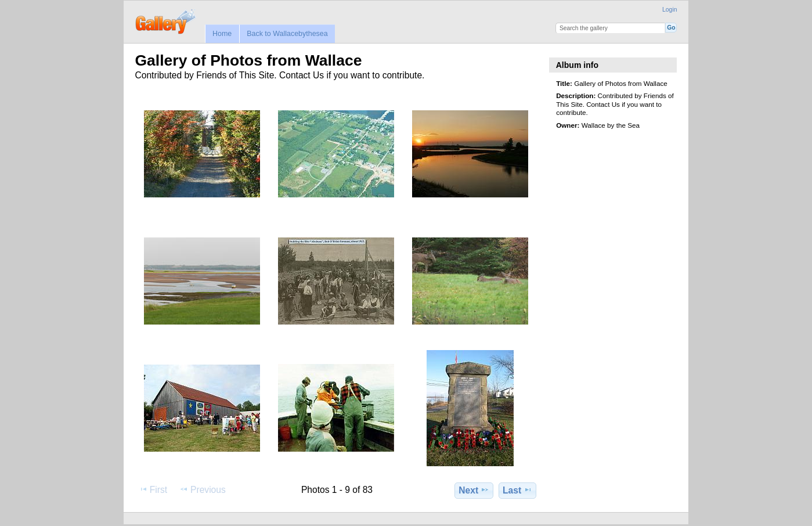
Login (670, 10)
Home (222, 34)
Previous (203, 489)
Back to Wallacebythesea (287, 34)
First (153, 489)
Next (474, 490)
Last (517, 490)
